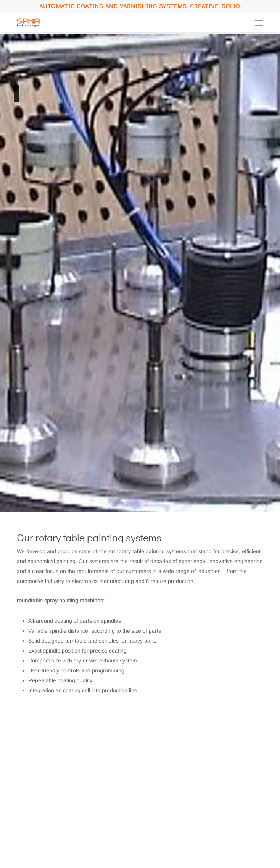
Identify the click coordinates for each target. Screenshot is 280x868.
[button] (259, 23)
